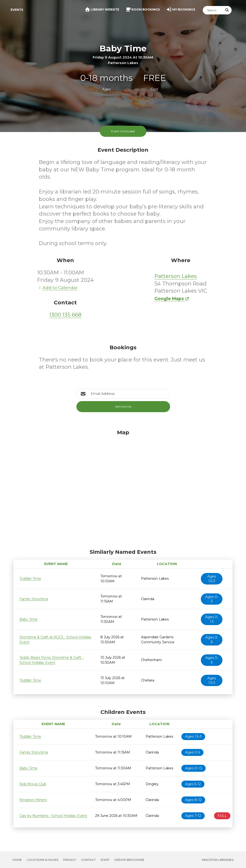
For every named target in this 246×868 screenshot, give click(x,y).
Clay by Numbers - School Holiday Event (53, 816)
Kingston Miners (33, 800)
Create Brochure (129, 860)
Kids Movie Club (33, 784)
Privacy (70, 860)
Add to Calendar (57, 287)
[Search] (213, 10)
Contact (88, 860)
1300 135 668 (65, 315)
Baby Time (28, 619)
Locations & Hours (43, 860)
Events (17, 10)
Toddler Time (30, 579)
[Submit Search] (227, 10)
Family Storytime (34, 599)
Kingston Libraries (218, 860)
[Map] (123, 488)
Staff (105, 860)
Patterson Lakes (176, 276)
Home (17, 860)
